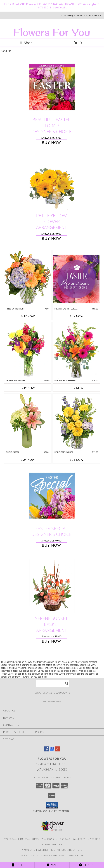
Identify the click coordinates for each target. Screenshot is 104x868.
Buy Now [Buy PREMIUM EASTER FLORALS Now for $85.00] (76, 316)
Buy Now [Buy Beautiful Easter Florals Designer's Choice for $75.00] (51, 142)
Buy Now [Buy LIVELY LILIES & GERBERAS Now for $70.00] (76, 388)
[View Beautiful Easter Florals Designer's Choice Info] (52, 87)
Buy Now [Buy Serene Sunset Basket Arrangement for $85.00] (51, 641)
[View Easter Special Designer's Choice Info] (52, 496)
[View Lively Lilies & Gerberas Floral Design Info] (76, 351)
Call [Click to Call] (17, 865)
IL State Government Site (67, 850)
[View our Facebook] (46, 750)
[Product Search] (52, 683)
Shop (26, 43)
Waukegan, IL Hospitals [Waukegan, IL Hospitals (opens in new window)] (56, 839)
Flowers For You (52, 32)
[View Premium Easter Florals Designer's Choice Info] (76, 279)
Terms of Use (75, 855)
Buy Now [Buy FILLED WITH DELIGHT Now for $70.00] (28, 316)
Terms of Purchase (53, 855)
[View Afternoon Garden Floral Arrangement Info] (28, 351)
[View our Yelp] (58, 750)
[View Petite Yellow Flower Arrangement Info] (52, 183)
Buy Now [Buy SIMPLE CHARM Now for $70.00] (28, 460)
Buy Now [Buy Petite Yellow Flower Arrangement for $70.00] (51, 238)
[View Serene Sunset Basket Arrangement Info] (52, 586)
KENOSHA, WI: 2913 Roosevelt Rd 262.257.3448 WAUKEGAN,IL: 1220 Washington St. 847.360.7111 (52, 6)
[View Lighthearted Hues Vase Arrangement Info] (76, 422)
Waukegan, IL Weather (35, 850)
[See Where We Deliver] (52, 701)
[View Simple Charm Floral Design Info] (28, 422)
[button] (52, 805)
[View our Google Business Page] (52, 750)
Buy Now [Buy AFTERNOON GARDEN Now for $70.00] (28, 388)
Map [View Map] (52, 865)
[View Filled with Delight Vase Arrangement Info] (28, 279)
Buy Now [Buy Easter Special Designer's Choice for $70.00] (51, 545)
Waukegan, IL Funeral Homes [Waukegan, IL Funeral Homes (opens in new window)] (21, 839)
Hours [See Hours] (87, 865)
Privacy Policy (30, 855)
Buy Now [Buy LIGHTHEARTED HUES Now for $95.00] (76, 460)
